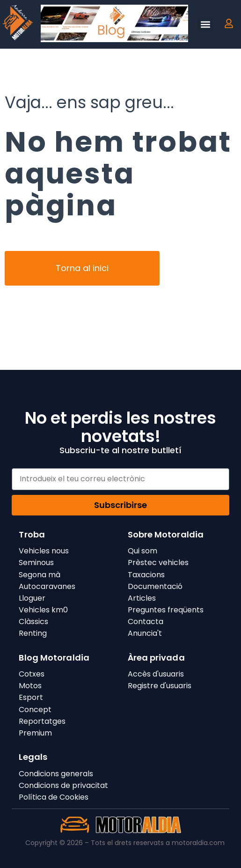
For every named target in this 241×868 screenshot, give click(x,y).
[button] (205, 24)
